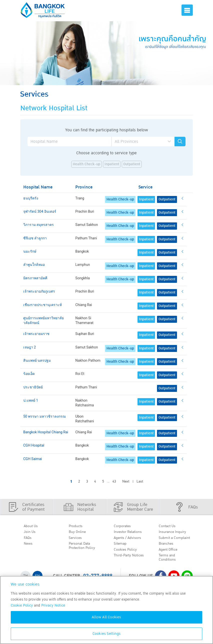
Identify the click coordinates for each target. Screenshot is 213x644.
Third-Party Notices (131, 558)
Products (77, 526)
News (29, 545)
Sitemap (121, 545)
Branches (167, 545)
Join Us (30, 533)
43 (114, 482)
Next (126, 482)
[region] (106, 610)
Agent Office (170, 552)
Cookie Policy (22, 605)
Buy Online (79, 533)
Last (140, 482)
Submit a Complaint (176, 539)
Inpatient (112, 164)
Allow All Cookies (106, 617)
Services (76, 539)
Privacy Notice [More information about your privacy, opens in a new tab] (53, 605)
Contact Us (169, 526)
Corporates (124, 526)
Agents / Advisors (129, 539)
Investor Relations (130, 533)
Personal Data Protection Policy (84, 548)
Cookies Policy (127, 552)
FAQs (29, 539)
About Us (32, 526)
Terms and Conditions (168, 561)
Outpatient (132, 164)
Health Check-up (86, 164)
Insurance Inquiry (175, 533)
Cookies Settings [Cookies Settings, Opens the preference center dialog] (106, 634)
